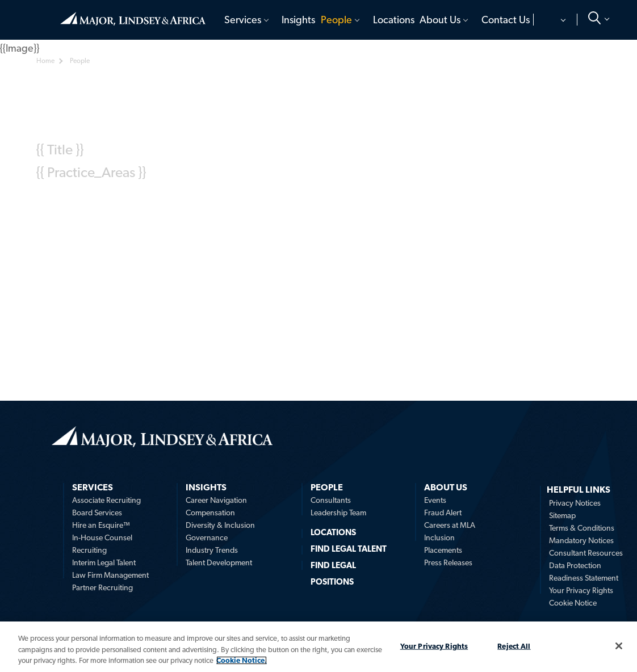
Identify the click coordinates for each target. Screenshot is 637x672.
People (336, 20)
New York (351, 205)
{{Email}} (208, 203)
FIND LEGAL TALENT (349, 549)
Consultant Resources (586, 553)
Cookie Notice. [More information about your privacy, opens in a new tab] (242, 660)
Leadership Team (338, 513)
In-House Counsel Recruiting (102, 544)
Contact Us (506, 20)
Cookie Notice (573, 603)
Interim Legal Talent (104, 562)
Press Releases (448, 562)
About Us (440, 20)
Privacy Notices (575, 503)
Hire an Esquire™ (101, 525)
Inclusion (439, 537)
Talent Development (219, 562)
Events (435, 500)
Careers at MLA (450, 525)
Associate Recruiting (106, 500)
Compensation (210, 513)
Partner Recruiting (102, 587)
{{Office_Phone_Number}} (114, 203)
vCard (66, 240)
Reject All (514, 646)
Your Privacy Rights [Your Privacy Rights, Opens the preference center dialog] (434, 646)
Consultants (331, 500)
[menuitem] (248, 20)
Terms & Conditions (582, 528)
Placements (443, 550)
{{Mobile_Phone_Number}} (120, 216)
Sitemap (562, 515)
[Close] (619, 646)
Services (243, 20)
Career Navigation (216, 500)
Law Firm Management (110, 575)
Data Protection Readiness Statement (584, 572)
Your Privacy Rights (581, 590)
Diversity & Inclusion (220, 525)
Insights (298, 20)
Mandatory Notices (581, 540)
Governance (207, 537)
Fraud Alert (443, 513)
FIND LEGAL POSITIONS (333, 574)
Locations (394, 20)
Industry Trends (212, 550)
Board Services (97, 513)
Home (133, 19)
